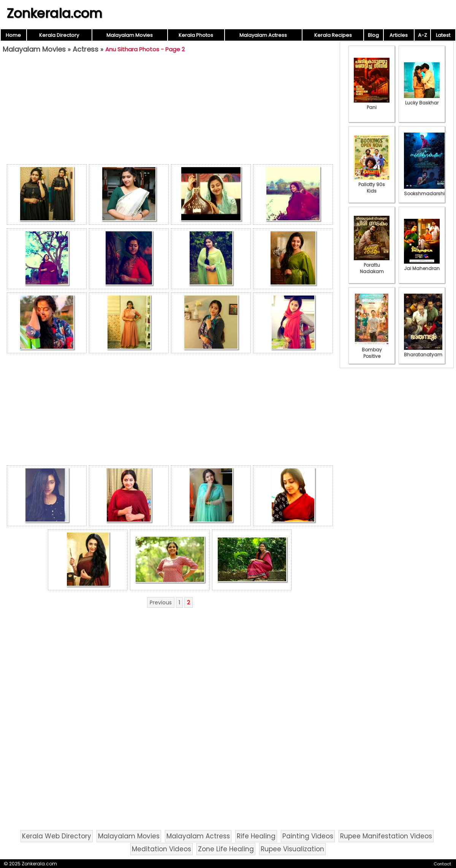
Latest (443, 35)
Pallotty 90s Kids (372, 184)
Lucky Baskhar (422, 100)
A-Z (423, 35)
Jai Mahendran (422, 265)
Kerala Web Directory (57, 836)
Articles (399, 35)
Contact (442, 864)
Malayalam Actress (263, 35)
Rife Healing (256, 836)
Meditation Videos (161, 849)
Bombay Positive (372, 350)
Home (13, 35)
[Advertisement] (170, 111)
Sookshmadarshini (426, 190)
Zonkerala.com (54, 13)
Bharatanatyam (423, 351)
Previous (161, 602)
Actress (85, 49)
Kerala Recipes (333, 35)
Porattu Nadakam (372, 265)
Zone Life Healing (226, 849)
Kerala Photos (196, 35)
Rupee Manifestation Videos (386, 836)
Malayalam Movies (130, 35)
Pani (372, 104)
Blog (373, 35)
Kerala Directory (59, 35)
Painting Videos (308, 836)
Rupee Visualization (292, 849)
